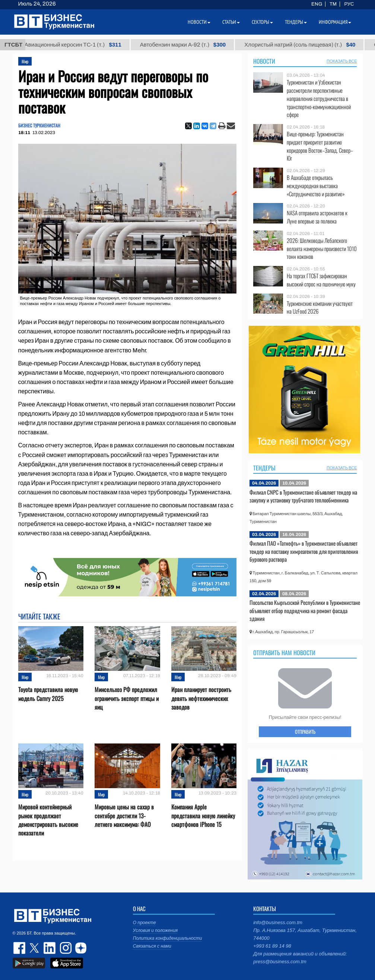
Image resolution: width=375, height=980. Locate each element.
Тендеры (264, 468)
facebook (20, 948)
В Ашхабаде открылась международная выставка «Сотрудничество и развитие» (316, 186)
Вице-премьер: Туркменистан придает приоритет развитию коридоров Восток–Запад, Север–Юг (320, 146)
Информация (335, 22)
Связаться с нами (152, 946)
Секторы (262, 22)
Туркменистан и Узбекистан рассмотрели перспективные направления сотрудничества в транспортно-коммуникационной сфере (319, 98)
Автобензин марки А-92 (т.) (193, 45)
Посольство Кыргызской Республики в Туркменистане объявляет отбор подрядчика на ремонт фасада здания (305, 610)
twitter (35, 948)
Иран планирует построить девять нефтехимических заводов (201, 698)
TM (333, 4)
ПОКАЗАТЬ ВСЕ (342, 61)
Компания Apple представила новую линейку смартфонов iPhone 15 (203, 816)
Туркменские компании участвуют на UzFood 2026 (320, 307)
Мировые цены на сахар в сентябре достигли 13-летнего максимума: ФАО (124, 816)
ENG (317, 4)
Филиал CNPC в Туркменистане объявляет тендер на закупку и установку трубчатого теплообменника (303, 496)
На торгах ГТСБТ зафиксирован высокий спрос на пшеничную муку (321, 280)
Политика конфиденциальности (168, 938)
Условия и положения (155, 930)
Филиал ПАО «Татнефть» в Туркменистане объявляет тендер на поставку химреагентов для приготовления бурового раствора (304, 551)
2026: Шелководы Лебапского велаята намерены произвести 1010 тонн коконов (322, 249)
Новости (264, 61)
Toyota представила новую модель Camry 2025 (48, 694)
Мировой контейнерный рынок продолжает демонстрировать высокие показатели (48, 820)
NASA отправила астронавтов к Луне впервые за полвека (317, 217)
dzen (80, 948)
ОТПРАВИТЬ (305, 732)
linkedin (50, 948)
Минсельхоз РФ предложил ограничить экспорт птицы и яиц (127, 698)
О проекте (144, 923)
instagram (65, 948)
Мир (25, 61)
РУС (349, 4)
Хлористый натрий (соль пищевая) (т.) (309, 45)
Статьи (231, 22)
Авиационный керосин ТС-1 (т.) (83, 45)
